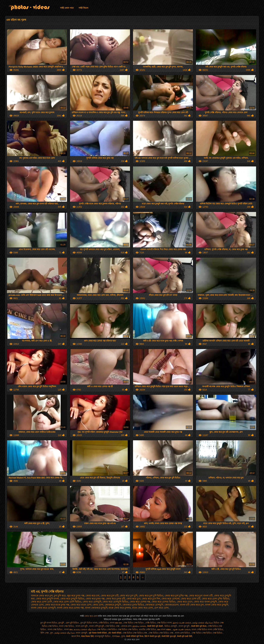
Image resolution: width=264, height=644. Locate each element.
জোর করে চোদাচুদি (92, 602)
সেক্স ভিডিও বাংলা (164, 623)
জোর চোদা (98, 605)
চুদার (123, 636)
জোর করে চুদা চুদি (129, 596)
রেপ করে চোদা (161, 608)
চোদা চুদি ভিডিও (72, 623)
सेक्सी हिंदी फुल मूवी (169, 636)
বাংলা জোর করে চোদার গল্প (70, 608)
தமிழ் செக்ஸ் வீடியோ (203, 623)
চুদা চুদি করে (60, 596)
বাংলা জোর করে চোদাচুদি (43, 608)
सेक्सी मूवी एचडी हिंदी (185, 636)
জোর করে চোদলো (171, 599)
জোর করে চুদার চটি (115, 599)
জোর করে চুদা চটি (110, 596)
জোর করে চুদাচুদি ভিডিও (72, 599)
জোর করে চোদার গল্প (140, 602)
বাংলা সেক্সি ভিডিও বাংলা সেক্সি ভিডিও (207, 629)
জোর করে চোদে (185, 602)
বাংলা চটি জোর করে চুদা (192, 605)
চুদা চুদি (62, 623)
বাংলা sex (68, 629)
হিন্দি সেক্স (45, 633)
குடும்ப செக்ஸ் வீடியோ (85, 629)
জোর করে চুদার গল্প (95, 599)
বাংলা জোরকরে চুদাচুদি (96, 608)
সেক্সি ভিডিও (104, 623)
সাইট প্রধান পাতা (67, 8)
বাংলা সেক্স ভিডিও (67, 626)
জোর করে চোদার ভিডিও (163, 602)
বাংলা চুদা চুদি (184, 626)
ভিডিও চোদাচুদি (171, 626)
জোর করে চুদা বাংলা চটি (201, 596)
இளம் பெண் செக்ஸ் (182, 623)
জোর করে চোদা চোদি (42, 602)
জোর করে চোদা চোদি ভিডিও (67, 602)
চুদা (52, 633)
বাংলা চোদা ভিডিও (183, 633)
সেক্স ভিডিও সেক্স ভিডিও (134, 623)
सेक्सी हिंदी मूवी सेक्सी (155, 626)
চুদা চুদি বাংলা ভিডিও (49, 623)
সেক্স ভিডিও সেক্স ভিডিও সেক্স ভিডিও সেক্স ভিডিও (117, 629)
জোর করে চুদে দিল (151, 599)
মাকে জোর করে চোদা (143, 608)
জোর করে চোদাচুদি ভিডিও (115, 602)
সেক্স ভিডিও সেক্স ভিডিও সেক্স (135, 633)
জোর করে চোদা (15, 6)
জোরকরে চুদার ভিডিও (133, 605)
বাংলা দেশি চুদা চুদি (97, 626)
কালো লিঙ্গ (76, 636)
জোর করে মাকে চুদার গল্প (57, 605)
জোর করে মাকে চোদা (81, 605)
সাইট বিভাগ (83, 8)
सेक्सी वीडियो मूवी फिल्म (135, 636)
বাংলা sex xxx (116, 623)
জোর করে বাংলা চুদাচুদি (205, 602)
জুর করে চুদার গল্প (76, 596)
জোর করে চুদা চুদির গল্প (176, 596)
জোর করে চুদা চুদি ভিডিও (151, 596)
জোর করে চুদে (134, 599)
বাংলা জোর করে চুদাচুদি (217, 605)
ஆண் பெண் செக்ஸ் (182, 629)
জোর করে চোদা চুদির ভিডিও (216, 599)
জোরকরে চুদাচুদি (113, 605)
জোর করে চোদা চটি (191, 599)
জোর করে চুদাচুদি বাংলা (48, 599)
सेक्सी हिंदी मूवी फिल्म (199, 626)
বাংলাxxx (116, 636)
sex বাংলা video (164, 629)
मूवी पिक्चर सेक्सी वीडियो (98, 633)
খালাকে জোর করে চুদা (42, 596)
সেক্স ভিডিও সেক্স (113, 626)
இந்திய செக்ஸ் (139, 626)
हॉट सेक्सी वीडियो (115, 633)
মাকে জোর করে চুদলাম (120, 608)
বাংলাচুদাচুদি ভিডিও (103, 636)
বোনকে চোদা (126, 626)
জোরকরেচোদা (172, 605)
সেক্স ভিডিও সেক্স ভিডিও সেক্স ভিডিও (207, 633)
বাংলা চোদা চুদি (82, 626)
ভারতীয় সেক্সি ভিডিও (148, 629)
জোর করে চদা (92, 596)
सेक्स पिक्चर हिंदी (87, 636)
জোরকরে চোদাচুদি (154, 605)
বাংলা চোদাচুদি (82, 633)
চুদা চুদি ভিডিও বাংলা (89, 623)
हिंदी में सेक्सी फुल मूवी (152, 636)
